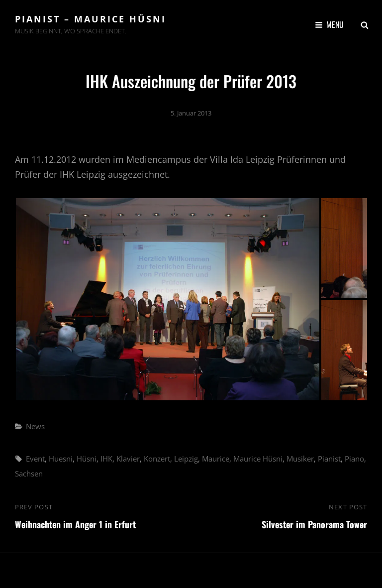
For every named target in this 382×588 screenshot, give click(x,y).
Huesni (61, 459)
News (35, 426)
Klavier (128, 459)
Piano (354, 459)
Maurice (216, 459)
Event (35, 459)
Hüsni (87, 459)
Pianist (329, 459)
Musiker (300, 459)
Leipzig (186, 459)
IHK (106, 459)
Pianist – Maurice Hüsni (91, 19)
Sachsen (29, 473)
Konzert (157, 459)
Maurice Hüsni (258, 459)
